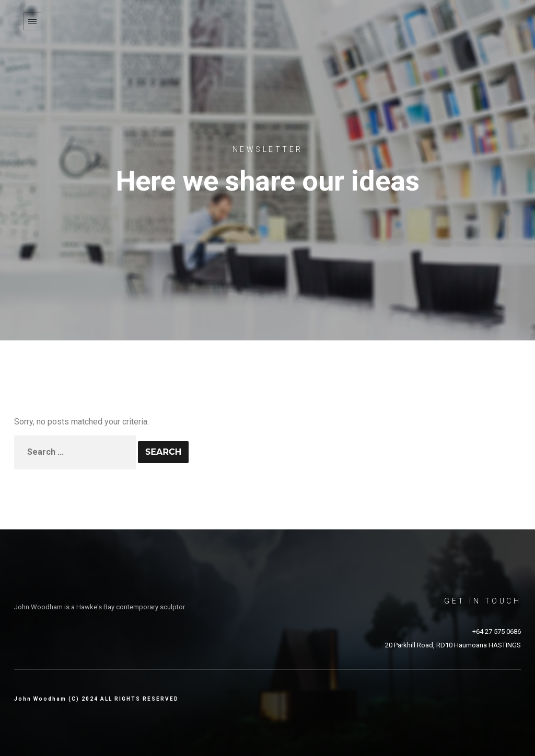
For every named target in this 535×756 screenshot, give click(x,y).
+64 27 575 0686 (497, 631)
